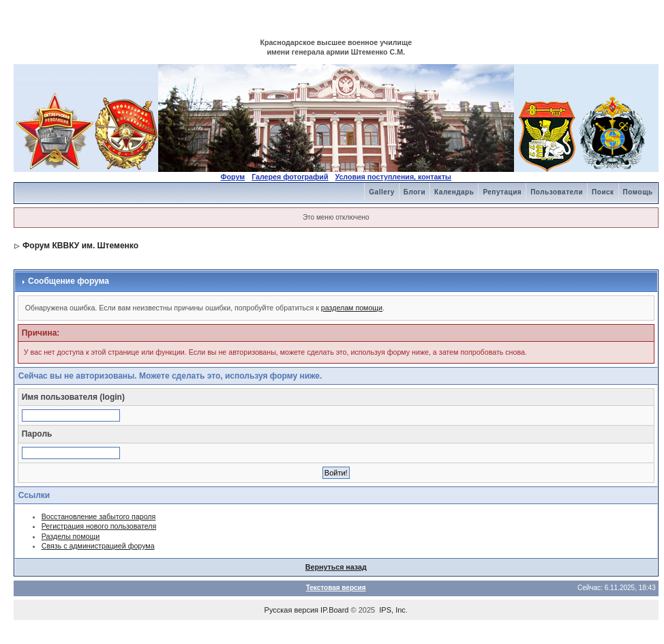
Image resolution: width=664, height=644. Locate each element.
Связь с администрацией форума (98, 546)
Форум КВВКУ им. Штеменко (80, 246)
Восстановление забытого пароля (99, 516)
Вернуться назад (336, 567)
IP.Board (334, 610)
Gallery (381, 192)
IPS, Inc (392, 610)
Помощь (638, 192)
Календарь (454, 192)
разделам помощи (352, 308)
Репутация (502, 192)
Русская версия (291, 610)
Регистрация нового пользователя (99, 526)
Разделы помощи (71, 536)
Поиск (603, 192)
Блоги (414, 192)
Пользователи (557, 192)
